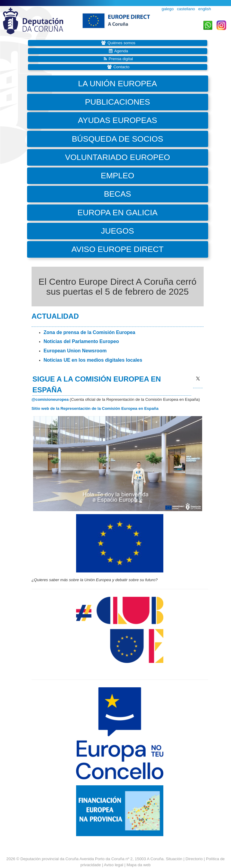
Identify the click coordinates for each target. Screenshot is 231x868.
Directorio (195, 859)
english (205, 9)
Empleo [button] (117, 176)
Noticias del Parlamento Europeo (81, 341)
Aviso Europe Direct (118, 249)
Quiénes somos (121, 43)
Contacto (121, 67)
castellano (186, 9)
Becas (117, 194)
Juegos (118, 231)
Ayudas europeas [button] (117, 120)
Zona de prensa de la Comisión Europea (89, 332)
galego (168, 9)
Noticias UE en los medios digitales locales (93, 360)
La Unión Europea (118, 84)
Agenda (121, 51)
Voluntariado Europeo (117, 157)
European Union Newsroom (75, 351)
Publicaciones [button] (118, 102)
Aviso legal (114, 865)
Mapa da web (139, 865)
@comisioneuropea (50, 399)
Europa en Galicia (118, 213)
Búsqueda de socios (118, 139)
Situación (174, 859)
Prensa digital (121, 59)
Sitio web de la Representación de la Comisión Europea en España (95, 408)
